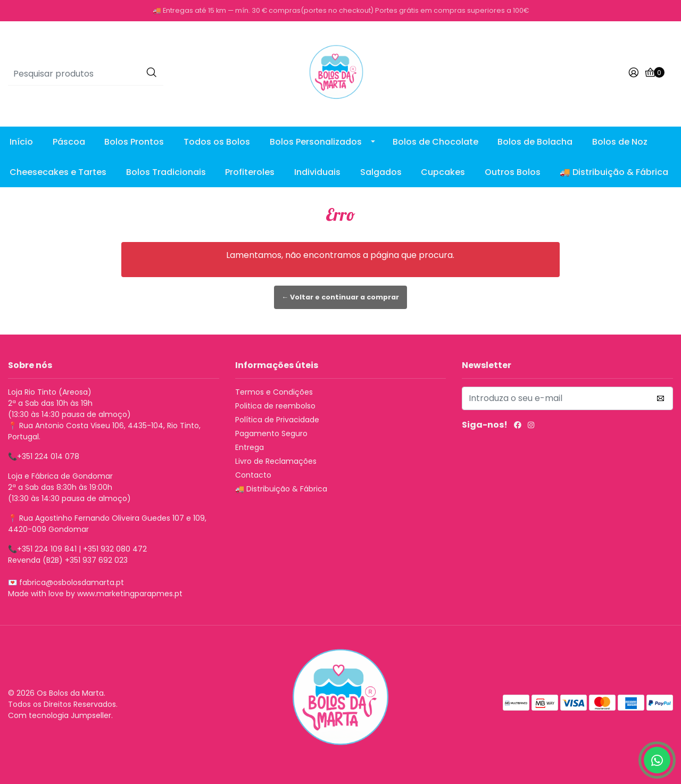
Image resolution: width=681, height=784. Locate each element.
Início (21, 142)
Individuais (317, 172)
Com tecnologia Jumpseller (60, 715)
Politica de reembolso (275, 406)
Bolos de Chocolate (435, 142)
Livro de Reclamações (276, 461)
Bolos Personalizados (316, 142)
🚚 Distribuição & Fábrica (614, 172)
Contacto (253, 475)
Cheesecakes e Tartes (58, 172)
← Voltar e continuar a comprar (341, 297)
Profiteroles (250, 172)
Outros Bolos (513, 172)
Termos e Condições (274, 392)
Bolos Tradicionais (166, 172)
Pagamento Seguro (271, 433)
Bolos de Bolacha (535, 142)
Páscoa (69, 142)
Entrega (250, 447)
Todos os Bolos (217, 142)
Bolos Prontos (134, 142)
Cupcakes (443, 172)
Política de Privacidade (277, 420)
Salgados (381, 172)
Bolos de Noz (620, 142)
